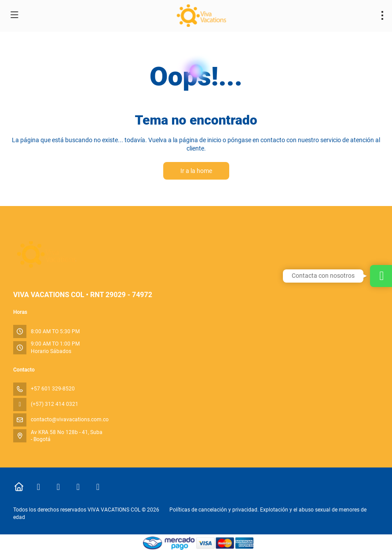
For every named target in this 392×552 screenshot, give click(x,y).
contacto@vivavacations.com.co (70, 420)
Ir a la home (196, 171)
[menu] (382, 15)
